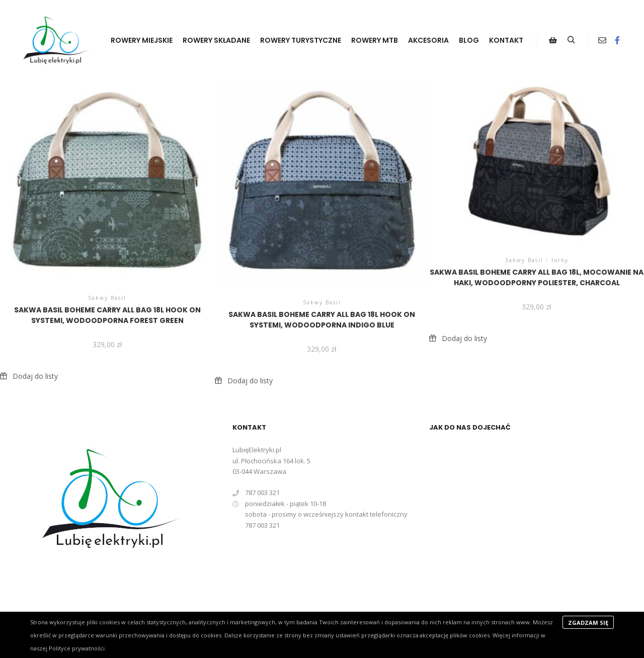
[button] (29, 376)
